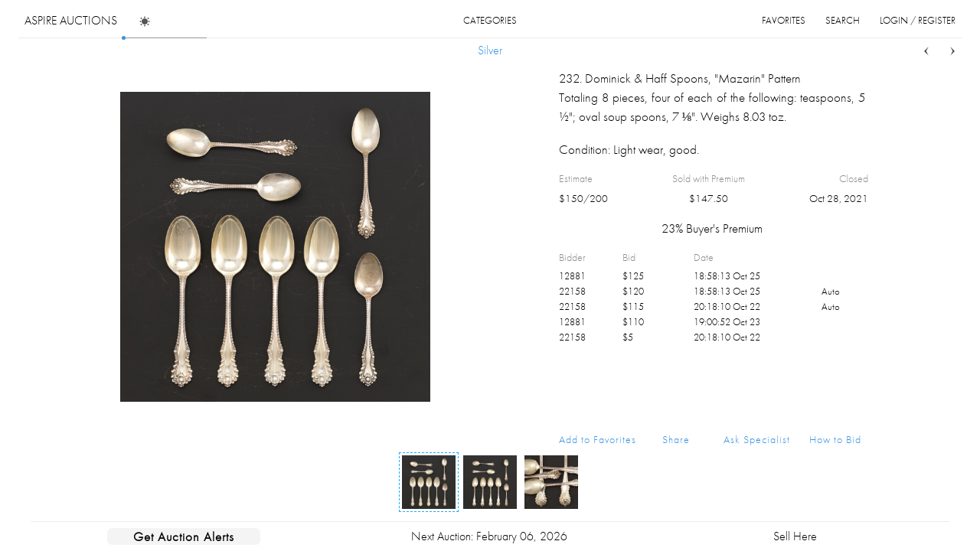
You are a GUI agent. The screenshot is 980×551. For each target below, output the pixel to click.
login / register (918, 20)
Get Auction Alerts (184, 536)
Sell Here (795, 536)
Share (676, 439)
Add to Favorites (598, 439)
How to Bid (835, 439)
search (843, 20)
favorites (784, 20)
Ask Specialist (757, 439)
